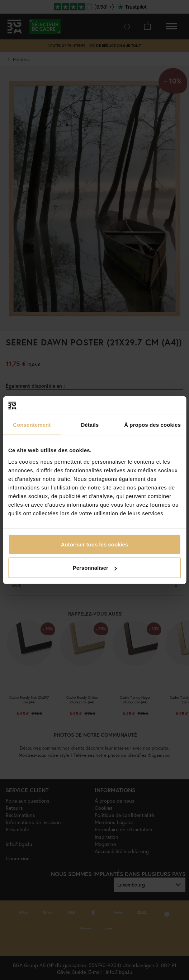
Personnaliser (95, 568)
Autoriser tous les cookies (95, 544)
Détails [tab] (90, 425)
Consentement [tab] (32, 425)
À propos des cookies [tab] (152, 425)
